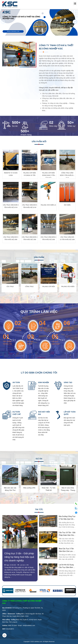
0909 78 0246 (12, 625)
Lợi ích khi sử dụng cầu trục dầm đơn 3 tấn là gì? (67, 567)
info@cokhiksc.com (29, 625)
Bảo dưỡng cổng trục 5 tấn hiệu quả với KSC (67, 519)
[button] (75, 22)
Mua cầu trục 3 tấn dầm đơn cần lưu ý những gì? (66, 551)
